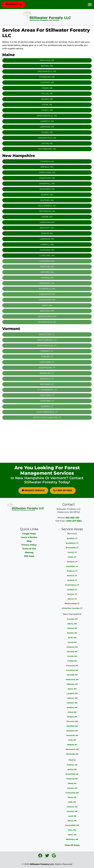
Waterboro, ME (47, 149)
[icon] (40, 856)
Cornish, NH (47, 161)
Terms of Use (29, 549)
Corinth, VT (72, 552)
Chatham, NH (47, 250)
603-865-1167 (73, 518)
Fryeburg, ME (47, 77)
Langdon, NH (47, 222)
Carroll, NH (47, 244)
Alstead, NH (47, 200)
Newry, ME (47, 99)
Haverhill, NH (47, 184)
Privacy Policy (29, 545)
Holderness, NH (47, 206)
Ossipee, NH (72, 717)
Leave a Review (29, 537)
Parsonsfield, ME (47, 116)
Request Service (33, 490)
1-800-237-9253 (63, 490)
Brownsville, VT (72, 548)
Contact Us (13, 4)
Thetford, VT (72, 590)
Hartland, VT (72, 562)
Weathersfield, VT (72, 604)
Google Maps (29, 534)
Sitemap (29, 552)
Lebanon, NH (47, 239)
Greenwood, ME (47, 138)
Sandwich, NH (72, 731)
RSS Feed (29, 556)
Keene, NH (47, 217)
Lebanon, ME (47, 127)
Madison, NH (72, 707)
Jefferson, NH (47, 211)
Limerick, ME (47, 121)
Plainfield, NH (72, 726)
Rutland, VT (72, 580)
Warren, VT (72, 599)
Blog (29, 541)
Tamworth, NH (72, 735)
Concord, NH (47, 256)
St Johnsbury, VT (72, 585)
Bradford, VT (72, 538)
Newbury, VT (72, 571)
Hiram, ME (47, 88)
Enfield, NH (47, 167)
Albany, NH (47, 195)
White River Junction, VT (72, 608)
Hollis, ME (47, 94)
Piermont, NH (72, 721)
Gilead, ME (47, 132)
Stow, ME (47, 105)
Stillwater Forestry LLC (42, 864)
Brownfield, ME (47, 71)
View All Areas (72, 845)
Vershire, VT (72, 594)
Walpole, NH (72, 745)
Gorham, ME (47, 82)
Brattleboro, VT (72, 543)
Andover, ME (47, 60)
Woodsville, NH (72, 754)
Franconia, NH (47, 172)
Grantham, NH (47, 178)
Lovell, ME (47, 110)
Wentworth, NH (72, 749)
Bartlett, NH (47, 228)
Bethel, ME (47, 66)
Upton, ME (47, 143)
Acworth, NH (47, 189)
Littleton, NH (72, 703)
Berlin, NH (47, 233)
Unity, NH (72, 740)
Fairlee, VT (72, 557)
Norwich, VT (72, 576)
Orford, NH (72, 712)
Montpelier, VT (72, 566)
